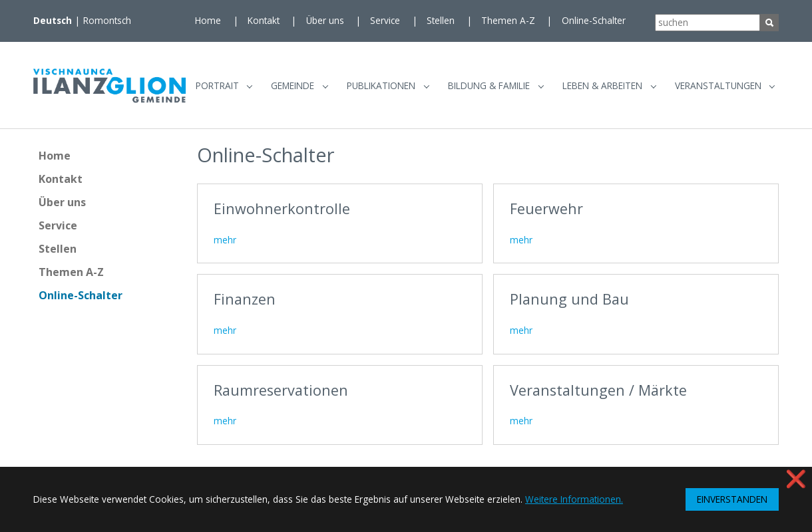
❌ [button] (796, 478)
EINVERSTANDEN (732, 499)
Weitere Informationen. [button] (574, 499)
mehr (225, 245)
